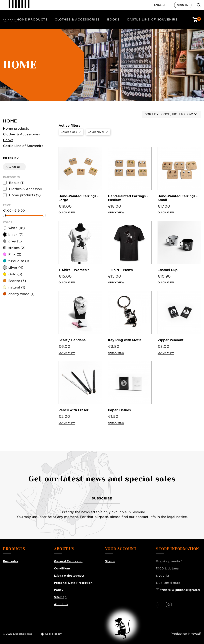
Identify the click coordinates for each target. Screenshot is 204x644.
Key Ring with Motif (124, 340)
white (17, 228)
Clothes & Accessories (77, 19)
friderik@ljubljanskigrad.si (180, 590)
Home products (32, 19)
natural (17, 287)
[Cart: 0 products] (197, 20)
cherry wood (21, 294)
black (16, 235)
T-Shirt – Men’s (120, 270)
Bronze (17, 281)
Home (10, 121)
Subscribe (102, 498)
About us (61, 604)
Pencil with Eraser (74, 410)
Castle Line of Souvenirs (152, 19)
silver (16, 268)
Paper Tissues (119, 410)
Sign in (183, 5)
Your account (121, 549)
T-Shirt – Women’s (74, 270)
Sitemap (60, 597)
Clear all (13, 167)
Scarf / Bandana (72, 340)
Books (113, 19)
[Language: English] (162, 5)
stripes (17, 248)
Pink (15, 254)
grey (15, 241)
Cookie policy (53, 634)
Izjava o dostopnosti (70, 576)
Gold (15, 274)
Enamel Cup (168, 270)
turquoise (19, 261)
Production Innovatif (186, 634)
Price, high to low (179, 114)
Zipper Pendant (171, 340)
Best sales (11, 561)
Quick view (67, 212)
